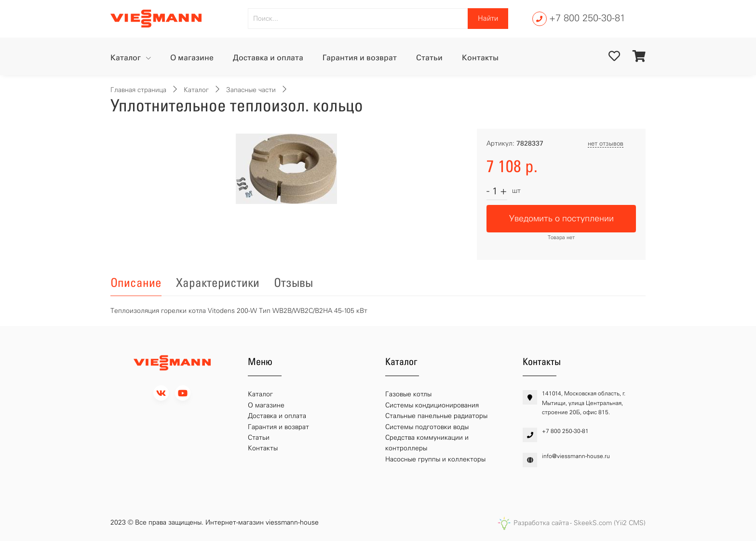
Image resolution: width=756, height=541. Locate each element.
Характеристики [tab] (218, 283)
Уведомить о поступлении (561, 218)
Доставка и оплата (268, 58)
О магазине (192, 58)
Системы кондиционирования (432, 405)
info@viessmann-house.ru (576, 456)
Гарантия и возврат (360, 58)
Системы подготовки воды (427, 427)
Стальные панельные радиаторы (436, 416)
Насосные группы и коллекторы (435, 459)
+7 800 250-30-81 (587, 18)
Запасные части (251, 90)
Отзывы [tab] (293, 283)
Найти (488, 18)
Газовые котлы (408, 394)
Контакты (480, 58)
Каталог (127, 58)
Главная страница (138, 90)
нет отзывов (606, 143)
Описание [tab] (136, 283)
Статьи (429, 58)
